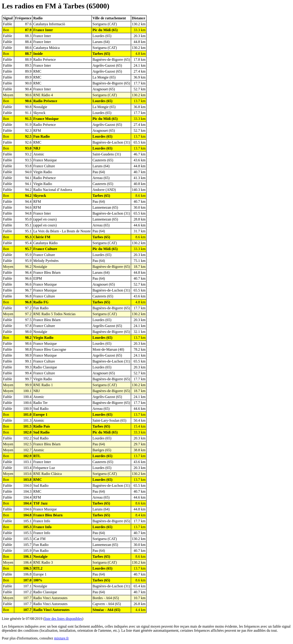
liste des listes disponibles (63, 619)
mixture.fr (61, 638)
